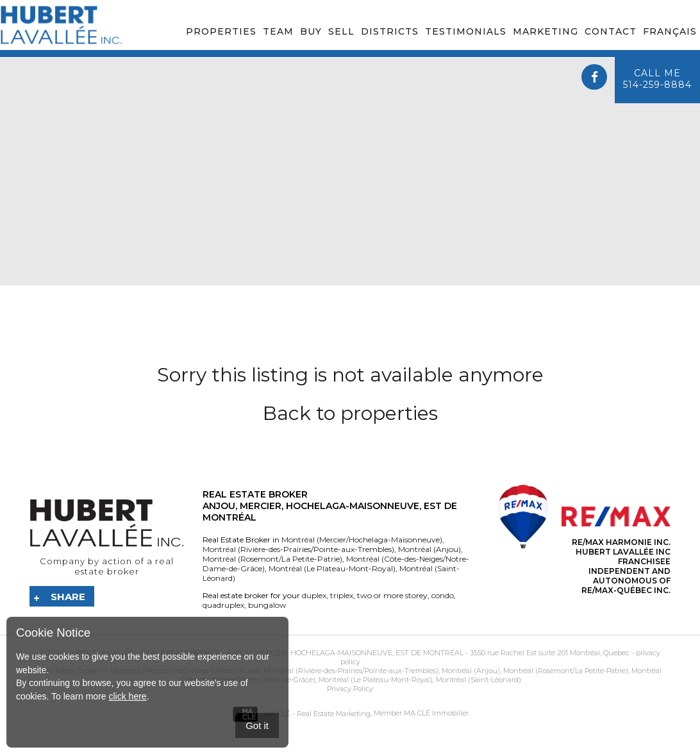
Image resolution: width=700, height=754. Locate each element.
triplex (341, 595)
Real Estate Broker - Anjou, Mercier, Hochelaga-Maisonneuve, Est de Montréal (302, 653)
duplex (314, 595)
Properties (221, 31)
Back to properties (350, 413)
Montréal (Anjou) (429, 549)
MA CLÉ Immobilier (436, 714)
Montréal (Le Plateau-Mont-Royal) (331, 568)
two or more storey (391, 595)
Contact (611, 31)
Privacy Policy (350, 689)
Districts (390, 31)
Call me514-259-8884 (657, 79)
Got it (257, 725)
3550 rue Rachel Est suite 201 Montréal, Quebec (550, 653)
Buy (311, 31)
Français (670, 31)
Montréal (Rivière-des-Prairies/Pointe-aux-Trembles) (298, 549)
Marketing (546, 31)
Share (68, 597)
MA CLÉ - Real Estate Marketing (301, 714)
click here (127, 696)
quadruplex (223, 605)
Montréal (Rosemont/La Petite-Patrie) (272, 559)
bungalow (266, 605)
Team (278, 31)
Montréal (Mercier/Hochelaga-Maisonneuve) (362, 540)
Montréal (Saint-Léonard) (478, 680)
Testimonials (466, 31)
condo (442, 595)
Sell (341, 31)
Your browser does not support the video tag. (350, 172)
